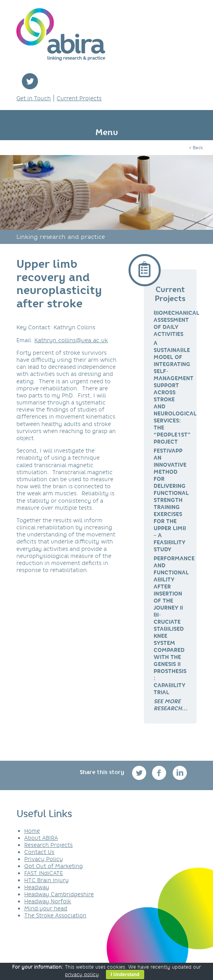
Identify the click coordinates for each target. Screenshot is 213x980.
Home (32, 831)
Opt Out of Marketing (54, 866)
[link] (171, 705)
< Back (196, 148)
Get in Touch (34, 98)
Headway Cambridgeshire (59, 894)
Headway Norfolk (48, 901)
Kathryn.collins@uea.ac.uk (71, 340)
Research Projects (48, 845)
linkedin (180, 773)
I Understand (125, 975)
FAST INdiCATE (44, 873)
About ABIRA (41, 838)
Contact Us (39, 852)
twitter (30, 81)
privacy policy (82, 974)
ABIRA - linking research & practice (61, 34)
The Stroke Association (55, 915)
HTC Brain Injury (47, 880)
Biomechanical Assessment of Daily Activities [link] (176, 323)
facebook (160, 773)
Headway (37, 887)
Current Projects (79, 98)
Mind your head (46, 908)
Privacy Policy (44, 859)
